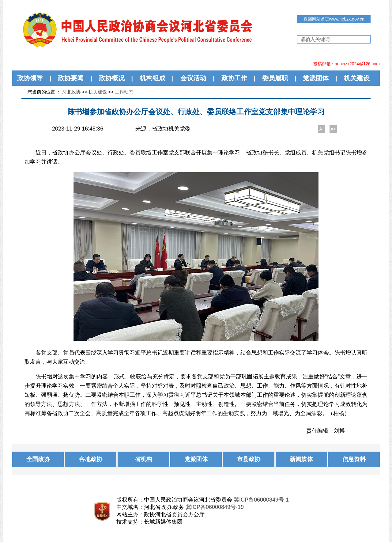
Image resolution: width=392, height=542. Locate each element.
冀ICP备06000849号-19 (215, 507)
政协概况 (112, 78)
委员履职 (275, 78)
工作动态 (124, 92)
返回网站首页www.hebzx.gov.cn (334, 19)
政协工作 (234, 78)
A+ (333, 129)
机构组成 (153, 78)
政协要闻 (71, 78)
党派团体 (316, 78)
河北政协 (71, 92)
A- (322, 129)
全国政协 (38, 459)
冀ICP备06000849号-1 (261, 500)
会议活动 (193, 78)
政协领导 (30, 78)
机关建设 (357, 78)
